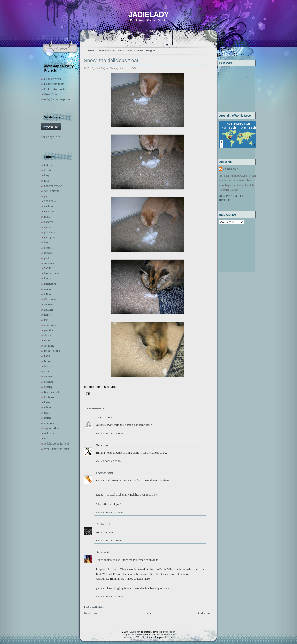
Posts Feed (125, 51)
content (48, 304)
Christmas (50, 299)
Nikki (99, 445)
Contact (139, 51)
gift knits (49, 232)
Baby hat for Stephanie (58, 99)
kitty (47, 175)
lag (46, 320)
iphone (48, 407)
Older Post (204, 613)
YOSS (48, 268)
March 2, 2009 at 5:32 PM (109, 461)
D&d (47, 356)
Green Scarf (51, 94)
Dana (99, 552)
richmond (50, 433)
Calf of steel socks (55, 89)
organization (52, 428)
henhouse (50, 397)
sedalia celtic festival (57, 444)
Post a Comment (94, 606)
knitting (49, 165)
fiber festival (52, 392)
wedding (49, 206)
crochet (48, 382)
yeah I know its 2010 (57, 449)
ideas (47, 402)
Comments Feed (106, 51)
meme (48, 227)
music (48, 418)
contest (48, 248)
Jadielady (148, 14)
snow (47, 340)
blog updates (52, 273)
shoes (47, 335)
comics (48, 376)
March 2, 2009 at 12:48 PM (109, 433)
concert (48, 222)
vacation (49, 211)
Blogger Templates (132, 634)
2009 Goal (50, 201)
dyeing (48, 387)
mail (47, 413)
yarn (47, 196)
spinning (49, 346)
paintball (49, 330)
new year (49, 423)
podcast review (53, 186)
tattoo (48, 294)
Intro (47, 361)
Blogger (150, 51)
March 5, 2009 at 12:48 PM (109, 596)
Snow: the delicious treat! (112, 60)
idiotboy (101, 417)
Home (91, 51)
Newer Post (91, 613)
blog (47, 242)
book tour (50, 366)
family (48, 315)
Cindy (100, 524)
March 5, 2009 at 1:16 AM (109, 540)
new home (50, 325)
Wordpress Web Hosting (137, 637)
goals (47, 258)
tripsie (48, 170)
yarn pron (50, 237)
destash (48, 310)
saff (46, 438)
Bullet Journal (52, 351)
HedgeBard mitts (54, 84)
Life (47, 181)
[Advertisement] (233, 248)
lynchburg (50, 284)
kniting (48, 278)
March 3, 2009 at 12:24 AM (109, 512)
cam (47, 371)
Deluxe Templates (165, 634)
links (47, 217)
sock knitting (52, 191)
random (49, 289)
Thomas (101, 473)
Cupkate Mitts (53, 79)
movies (48, 253)
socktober (50, 263)
